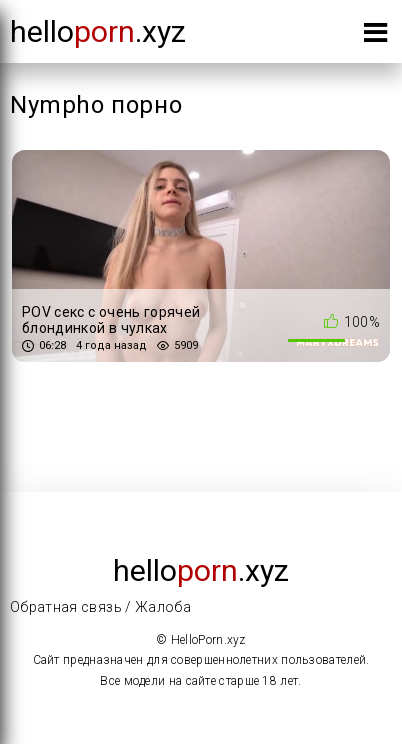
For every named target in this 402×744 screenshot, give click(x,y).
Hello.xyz (98, 31)
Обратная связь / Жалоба (100, 607)
